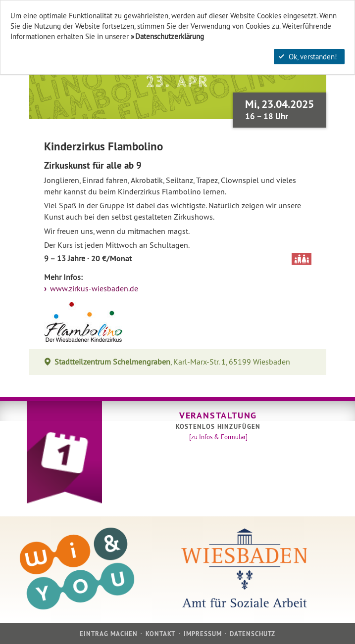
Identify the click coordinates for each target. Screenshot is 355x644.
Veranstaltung (218, 415)
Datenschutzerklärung (170, 36)
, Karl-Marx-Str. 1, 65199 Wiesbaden (173, 362)
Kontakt (160, 634)
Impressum (203, 634)
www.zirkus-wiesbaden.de (93, 289)
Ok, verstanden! (308, 57)
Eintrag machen (109, 634)
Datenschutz (253, 634)
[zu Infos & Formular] (218, 437)
